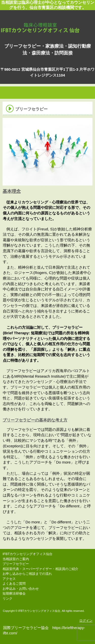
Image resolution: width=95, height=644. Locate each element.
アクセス (9, 579)
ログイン (86, 621)
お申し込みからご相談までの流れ (27, 574)
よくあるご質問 (14, 584)
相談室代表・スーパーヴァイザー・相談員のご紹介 (40, 569)
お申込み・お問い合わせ (21, 589)
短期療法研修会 (14, 593)
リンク (7, 599)
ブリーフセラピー (16, 564)
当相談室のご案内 (16, 559)
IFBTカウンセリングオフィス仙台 (48, 23)
